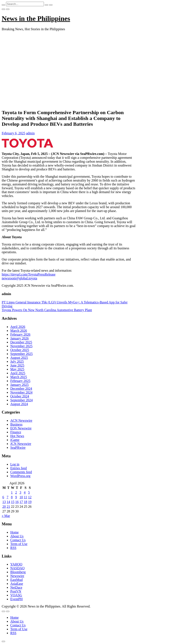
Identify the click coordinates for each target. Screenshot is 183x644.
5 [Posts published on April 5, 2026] (29, 492)
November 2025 (21, 346)
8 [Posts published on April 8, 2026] (12, 497)
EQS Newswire (21, 428)
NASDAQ (17, 568)
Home (14, 532)
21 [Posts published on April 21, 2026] (8, 507)
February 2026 (20, 334)
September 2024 (21, 400)
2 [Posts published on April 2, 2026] (16, 492)
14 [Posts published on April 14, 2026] (8, 502)
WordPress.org (20, 476)
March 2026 (19, 331)
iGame (15, 440)
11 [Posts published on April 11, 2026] (25, 497)
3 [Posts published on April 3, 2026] (20, 492)
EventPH (16, 599)
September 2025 (21, 354)
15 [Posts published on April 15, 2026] (13, 502)
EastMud (16, 580)
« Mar (6, 516)
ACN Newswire (21, 420)
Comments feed (21, 472)
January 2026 (19, 338)
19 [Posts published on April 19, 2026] (30, 502)
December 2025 (21, 342)
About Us (17, 536)
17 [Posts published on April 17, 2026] (21, 502)
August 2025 (19, 358)
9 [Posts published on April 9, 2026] (16, 497)
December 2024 (21, 389)
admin (30, 133)
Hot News (17, 436)
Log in (15, 464)
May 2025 (17, 369)
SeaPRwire (18, 448)
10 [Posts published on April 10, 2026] (21, 497)
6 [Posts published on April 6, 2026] (3, 497)
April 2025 (18, 373)
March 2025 (19, 377)
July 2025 (17, 361)
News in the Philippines (36, 18)
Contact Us (18, 540)
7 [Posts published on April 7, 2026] (7, 497)
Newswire (17, 576)
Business (16, 424)
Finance (16, 432)
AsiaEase (17, 584)
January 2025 (19, 385)
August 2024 (19, 404)
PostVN (16, 591)
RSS (13, 548)
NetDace (16, 587)
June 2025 (17, 365)
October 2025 (20, 350)
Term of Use (19, 544)
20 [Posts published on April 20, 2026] (4, 507)
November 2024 (21, 392)
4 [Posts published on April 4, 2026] (25, 492)
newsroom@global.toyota (19, 278)
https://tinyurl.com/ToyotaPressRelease (29, 274)
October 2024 (20, 396)
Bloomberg (18, 572)
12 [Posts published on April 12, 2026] (30, 497)
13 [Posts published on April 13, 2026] (4, 502)
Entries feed (19, 468)
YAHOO (16, 564)
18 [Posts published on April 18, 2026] (25, 502)
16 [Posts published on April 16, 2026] (17, 502)
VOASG (16, 595)
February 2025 (20, 381)
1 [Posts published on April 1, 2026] (12, 492)
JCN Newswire (21, 444)
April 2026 (18, 327)
